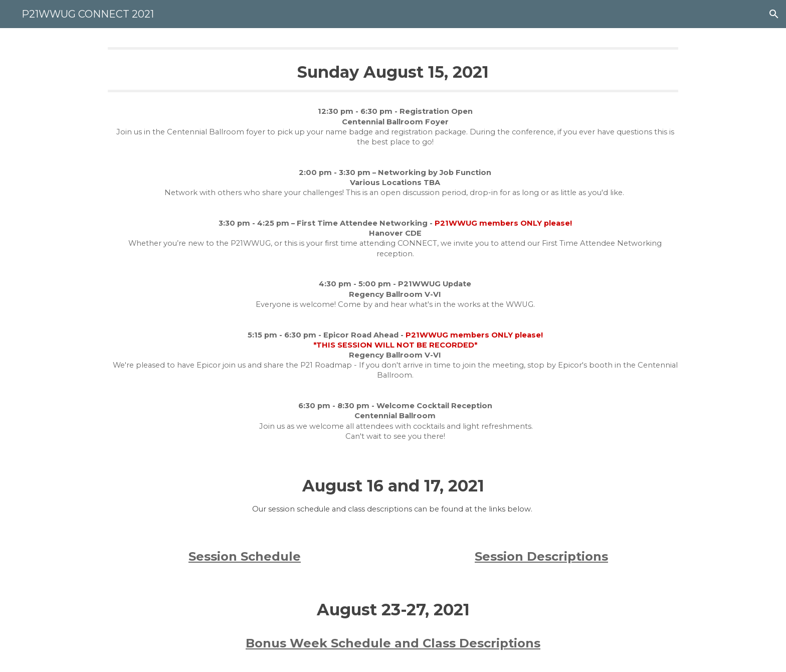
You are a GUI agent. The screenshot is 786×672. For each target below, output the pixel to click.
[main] (393, 70)
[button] (774, 14)
